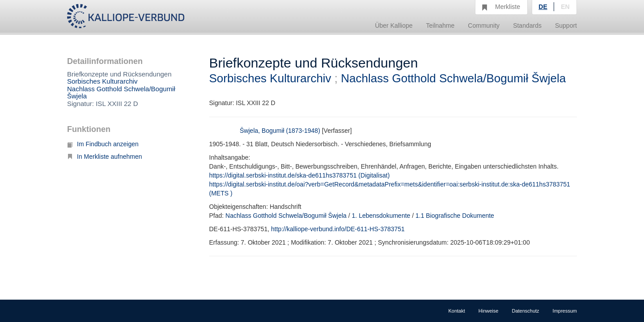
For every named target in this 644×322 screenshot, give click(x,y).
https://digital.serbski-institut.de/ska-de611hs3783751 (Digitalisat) (300, 175)
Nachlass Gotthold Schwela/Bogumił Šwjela (121, 93)
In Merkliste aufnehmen (105, 157)
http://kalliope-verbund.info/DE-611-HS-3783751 (338, 229)
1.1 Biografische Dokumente (455, 216)
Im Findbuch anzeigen (103, 144)
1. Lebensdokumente (381, 216)
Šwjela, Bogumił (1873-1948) (280, 131)
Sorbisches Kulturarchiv (102, 81)
